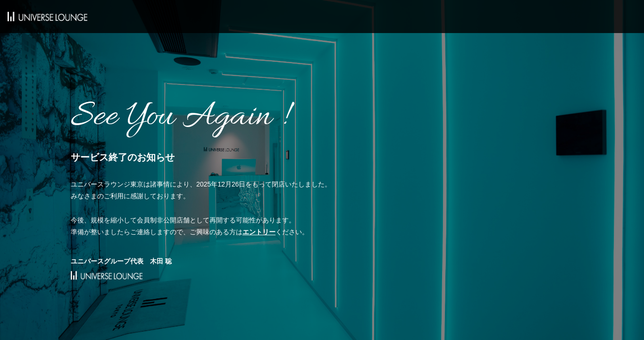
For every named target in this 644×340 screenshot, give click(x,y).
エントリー (259, 232)
